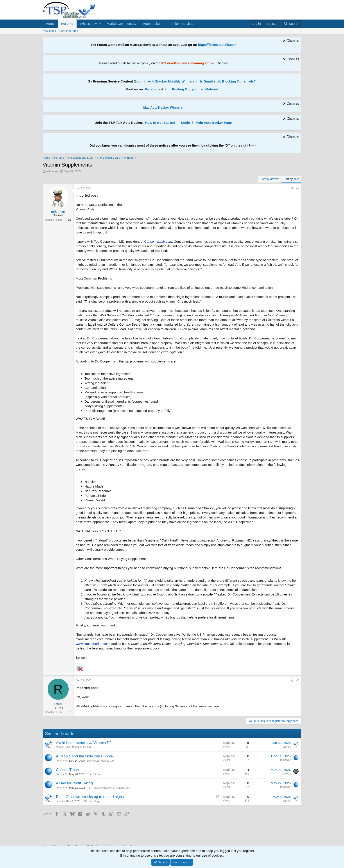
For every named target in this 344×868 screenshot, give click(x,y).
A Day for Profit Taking (74, 783)
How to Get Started (160, 123)
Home (50, 24)
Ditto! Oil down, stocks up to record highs (90, 797)
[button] (100, 24)
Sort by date (291, 179)
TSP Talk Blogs (91, 801)
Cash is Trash (67, 770)
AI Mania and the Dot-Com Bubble (84, 756)
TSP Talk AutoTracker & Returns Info (109, 788)
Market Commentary (122, 24)
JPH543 (286, 774)
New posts (49, 31)
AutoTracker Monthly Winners (171, 81)
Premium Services (181, 24)
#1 (298, 188)
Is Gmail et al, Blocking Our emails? (228, 81)
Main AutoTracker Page (214, 123)
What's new (88, 24)
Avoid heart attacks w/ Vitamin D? (84, 743)
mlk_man (52, 171)
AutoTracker (152, 24)
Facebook (152, 89)
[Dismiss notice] (290, 41)
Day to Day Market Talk (100, 761)
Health (87, 747)
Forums (67, 24)
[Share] (292, 188)
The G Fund (94, 774)
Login (186, 123)
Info (138, 81)
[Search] (291, 24)
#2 (298, 680)
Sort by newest (270, 179)
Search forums (69, 31)
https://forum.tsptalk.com (217, 45)
